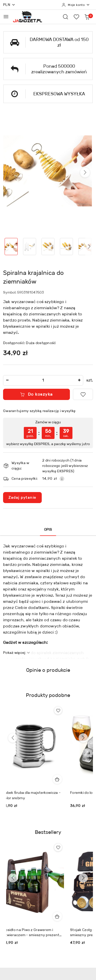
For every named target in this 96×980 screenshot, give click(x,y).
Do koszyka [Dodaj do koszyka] (36, 394)
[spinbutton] (43, 380)
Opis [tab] (48, 529)
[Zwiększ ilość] (79, 380)
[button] (85, 173)
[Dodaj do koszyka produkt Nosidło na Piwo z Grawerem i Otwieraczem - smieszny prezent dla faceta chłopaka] (61, 916)
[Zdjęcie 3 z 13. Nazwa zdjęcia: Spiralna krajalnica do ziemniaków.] (48, 247)
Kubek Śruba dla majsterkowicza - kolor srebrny (35, 795)
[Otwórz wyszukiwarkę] (66, 17)
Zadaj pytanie (22, 497)
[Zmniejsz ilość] (7, 380)
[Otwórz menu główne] (6, 17)
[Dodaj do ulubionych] (83, 394)
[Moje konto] (76, 5)
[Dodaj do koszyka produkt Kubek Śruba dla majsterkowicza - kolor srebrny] (61, 779)
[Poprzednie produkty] (13, 738)
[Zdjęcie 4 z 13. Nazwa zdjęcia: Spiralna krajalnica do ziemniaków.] (66, 247)
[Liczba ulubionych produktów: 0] (76, 17)
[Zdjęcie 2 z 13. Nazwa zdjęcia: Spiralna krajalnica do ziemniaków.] (30, 247)
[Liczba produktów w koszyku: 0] (87, 17)
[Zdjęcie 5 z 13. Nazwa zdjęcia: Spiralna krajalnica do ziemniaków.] (85, 247)
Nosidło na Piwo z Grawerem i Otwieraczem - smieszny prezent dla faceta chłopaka (34, 932)
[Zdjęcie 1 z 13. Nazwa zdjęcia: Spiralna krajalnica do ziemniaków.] (11, 247)
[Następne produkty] (83, 738)
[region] (48, 433)
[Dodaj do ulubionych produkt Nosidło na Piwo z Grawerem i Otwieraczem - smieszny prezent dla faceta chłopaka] (61, 847)
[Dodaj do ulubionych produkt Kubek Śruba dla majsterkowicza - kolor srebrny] (61, 711)
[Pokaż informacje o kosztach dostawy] (62, 479)
